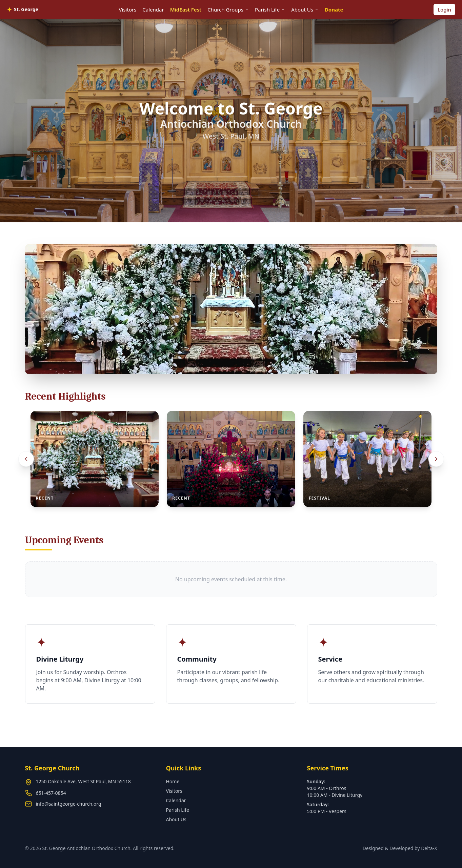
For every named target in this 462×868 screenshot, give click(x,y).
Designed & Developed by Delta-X (400, 848)
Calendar (153, 9)
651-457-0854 (51, 793)
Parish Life (270, 9)
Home (173, 781)
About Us (305, 9)
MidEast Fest (186, 9)
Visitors (128, 9)
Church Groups (228, 9)
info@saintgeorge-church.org (69, 804)
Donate (334, 9)
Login (444, 9)
